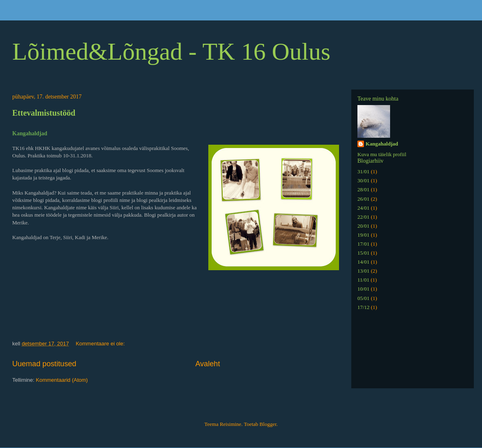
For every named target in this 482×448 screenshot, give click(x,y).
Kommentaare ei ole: (101, 344)
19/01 (364, 235)
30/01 (364, 180)
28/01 (364, 189)
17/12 (364, 307)
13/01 (364, 271)
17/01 (364, 244)
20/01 (364, 226)
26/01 (364, 199)
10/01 (364, 289)
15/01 (364, 253)
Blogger (268, 424)
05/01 (364, 298)
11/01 (363, 280)
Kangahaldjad (382, 144)
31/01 (364, 171)
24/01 (364, 208)
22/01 (364, 217)
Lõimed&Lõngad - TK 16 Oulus (171, 52)
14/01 (364, 262)
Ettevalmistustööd (44, 113)
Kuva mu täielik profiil (382, 154)
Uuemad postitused (44, 364)
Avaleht (208, 364)
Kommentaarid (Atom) (62, 380)
